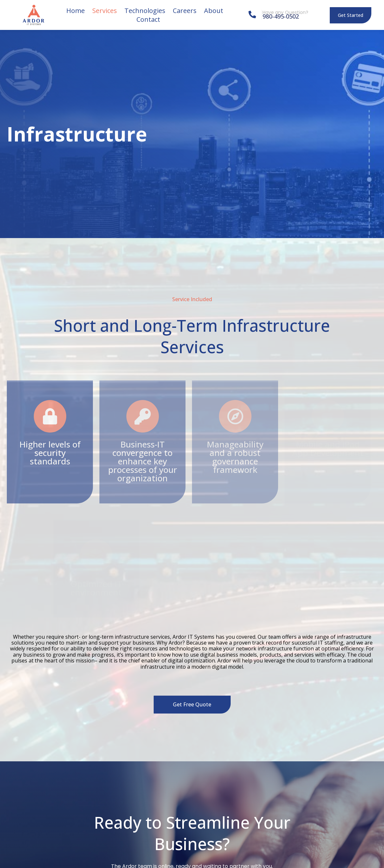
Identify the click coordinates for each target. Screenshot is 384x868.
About (214, 11)
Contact (148, 19)
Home (76, 11)
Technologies (145, 11)
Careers (185, 11)
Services (105, 11)
